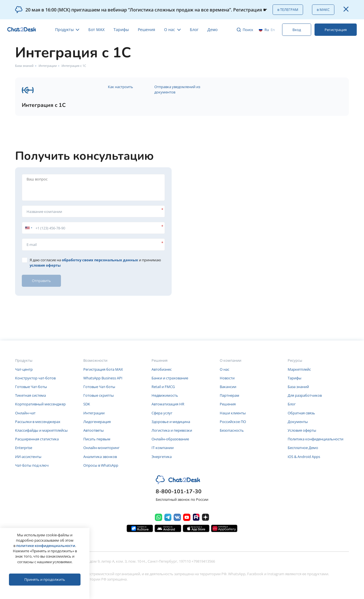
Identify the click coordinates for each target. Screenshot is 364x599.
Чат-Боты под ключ (32, 465)
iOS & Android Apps (304, 457)
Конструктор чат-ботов (35, 378)
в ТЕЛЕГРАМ (288, 10)
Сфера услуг (162, 413)
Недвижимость (165, 395)
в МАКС (323, 10)
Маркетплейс (299, 369)
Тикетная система (30, 395)
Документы (298, 422)
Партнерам (230, 395)
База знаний (24, 66)
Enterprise (24, 448)
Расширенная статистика (37, 439)
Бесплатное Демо (303, 448)
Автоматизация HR (168, 404)
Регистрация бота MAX (103, 369)
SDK (87, 404)
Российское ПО (233, 422)
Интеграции (48, 66)
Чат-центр (24, 369)
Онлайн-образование (170, 439)
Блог (194, 30)
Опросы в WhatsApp (101, 465)
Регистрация (336, 30)
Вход (297, 30)
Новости (227, 378)
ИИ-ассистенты (28, 457)
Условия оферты (302, 430)
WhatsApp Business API (103, 378)
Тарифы (121, 30)
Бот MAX (96, 30)
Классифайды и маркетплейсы (41, 430)
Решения (146, 30)
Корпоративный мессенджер (40, 404)
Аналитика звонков (100, 457)
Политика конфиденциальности (315, 439)
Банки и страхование (170, 378)
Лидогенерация (97, 422)
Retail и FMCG (163, 387)
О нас (172, 30)
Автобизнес (162, 369)
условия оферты (45, 265)
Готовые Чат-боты (31, 387)
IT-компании (163, 448)
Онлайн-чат (25, 413)
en (273, 30)
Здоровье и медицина (171, 422)
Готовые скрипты (99, 395)
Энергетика (162, 457)
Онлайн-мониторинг (101, 448)
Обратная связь (301, 413)
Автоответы (94, 430)
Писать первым (97, 439)
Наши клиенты (233, 413)
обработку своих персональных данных (100, 260)
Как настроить (120, 87)
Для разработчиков (305, 395)
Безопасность (232, 430)
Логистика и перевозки (172, 430)
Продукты (67, 30)
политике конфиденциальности (46, 546)
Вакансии (228, 387)
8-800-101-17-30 (179, 492)
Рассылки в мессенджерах (38, 422)
